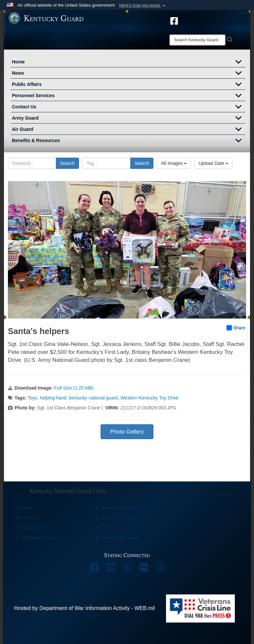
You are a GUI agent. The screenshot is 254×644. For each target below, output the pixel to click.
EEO (105, 528)
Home (129, 62)
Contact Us (129, 107)
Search (67, 163)
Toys (33, 398)
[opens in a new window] (174, 20)
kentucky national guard (94, 398)
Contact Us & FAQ (119, 518)
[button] (143, 5)
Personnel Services (129, 96)
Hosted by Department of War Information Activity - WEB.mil (85, 608)
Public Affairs (129, 85)
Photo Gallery (127, 432)
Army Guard (129, 119)
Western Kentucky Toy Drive (149, 398)
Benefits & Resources (129, 141)
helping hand (53, 398)
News (129, 74)
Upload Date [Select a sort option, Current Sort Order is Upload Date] (213, 163)
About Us (31, 518)
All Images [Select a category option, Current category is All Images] (174, 163)
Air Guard (129, 130)
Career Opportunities (120, 537)
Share (236, 328)
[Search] (197, 40)
